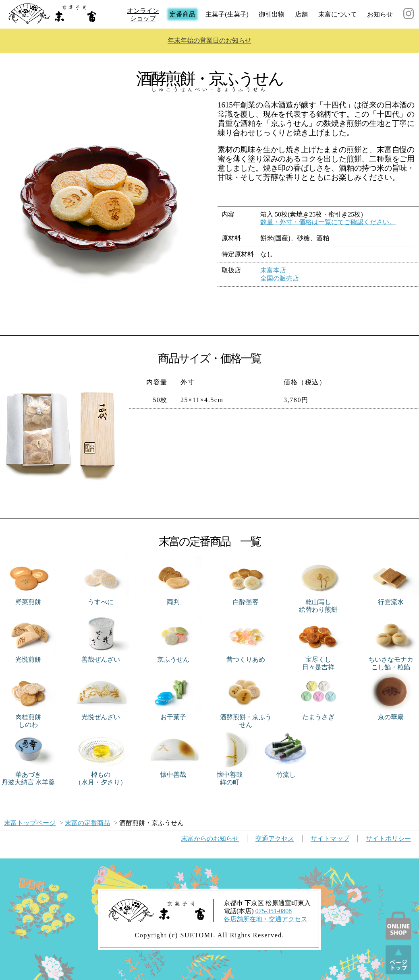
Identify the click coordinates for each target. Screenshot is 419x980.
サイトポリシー (388, 839)
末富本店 (273, 270)
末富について (338, 14)
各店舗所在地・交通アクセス (266, 919)
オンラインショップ (143, 14)
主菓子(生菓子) (227, 14)
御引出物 (272, 14)
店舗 (301, 14)
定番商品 (183, 14)
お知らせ (380, 14)
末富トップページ (30, 823)
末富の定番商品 (87, 823)
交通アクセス (275, 839)
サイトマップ (330, 839)
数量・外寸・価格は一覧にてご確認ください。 (328, 222)
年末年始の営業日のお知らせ (209, 40)
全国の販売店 (280, 278)
